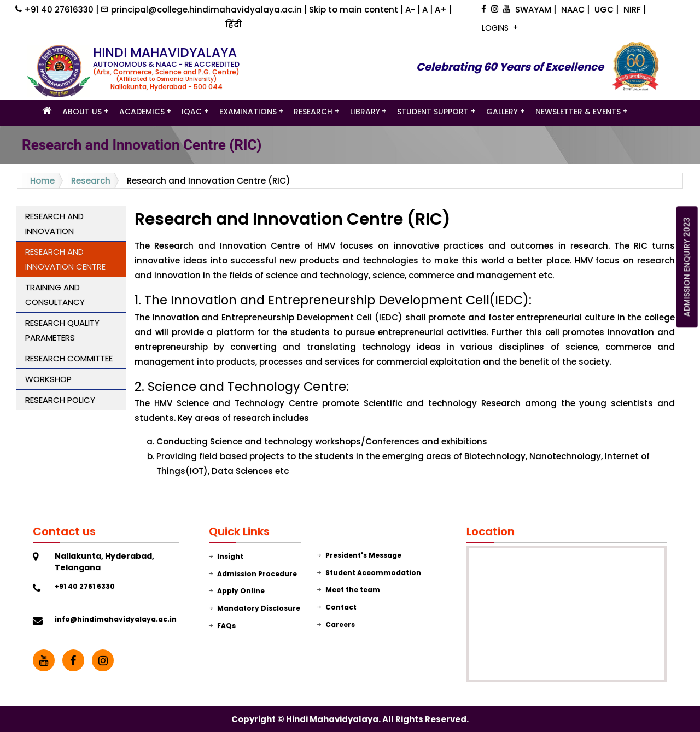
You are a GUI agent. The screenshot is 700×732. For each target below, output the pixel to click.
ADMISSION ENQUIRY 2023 (687, 267)
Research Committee (69, 358)
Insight (226, 556)
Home (42, 181)
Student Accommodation (369, 573)
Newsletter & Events (578, 112)
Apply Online (237, 591)
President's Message (359, 555)
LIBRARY (365, 112)
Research (313, 112)
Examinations (248, 112)
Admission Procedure (253, 574)
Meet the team (349, 590)
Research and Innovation (54, 224)
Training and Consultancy (55, 295)
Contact (337, 607)
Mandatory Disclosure (255, 608)
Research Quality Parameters (62, 330)
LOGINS (496, 28)
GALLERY (502, 112)
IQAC (192, 112)
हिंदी (234, 24)
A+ (442, 10)
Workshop (48, 379)
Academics (142, 112)
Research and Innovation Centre (65, 259)
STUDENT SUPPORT (433, 112)
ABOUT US (82, 112)
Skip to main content (355, 10)
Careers (336, 625)
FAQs (222, 626)
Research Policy (60, 400)
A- (411, 10)
